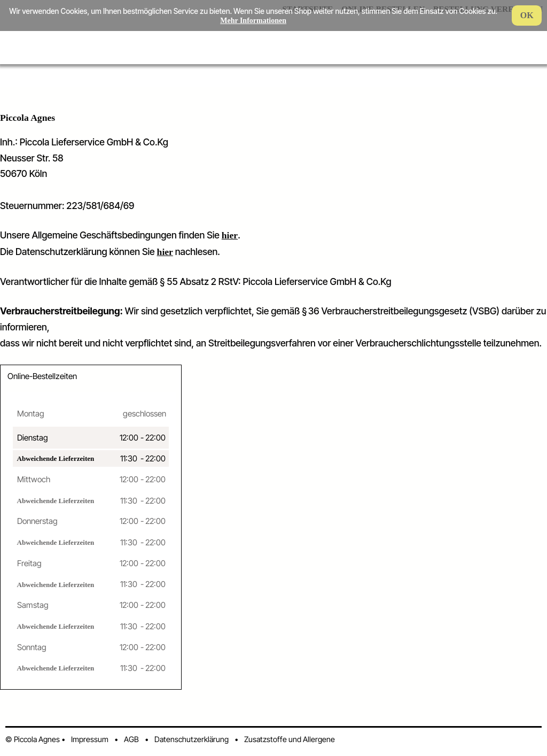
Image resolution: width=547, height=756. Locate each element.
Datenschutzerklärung (192, 739)
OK (527, 15)
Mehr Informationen (253, 21)
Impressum (90, 739)
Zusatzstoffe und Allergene (290, 739)
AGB (131, 739)
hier (230, 235)
